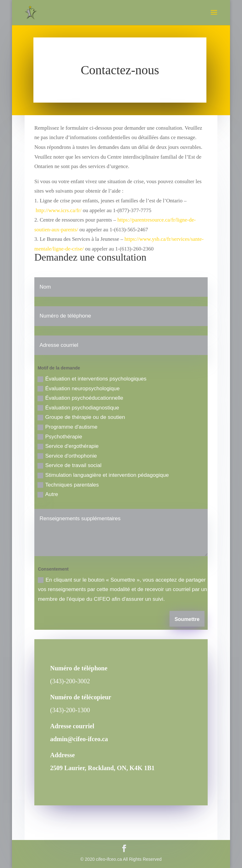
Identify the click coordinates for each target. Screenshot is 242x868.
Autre (48, 494)
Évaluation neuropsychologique (78, 389)
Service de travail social (69, 465)
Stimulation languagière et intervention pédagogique (103, 475)
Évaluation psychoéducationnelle (80, 398)
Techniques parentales (68, 485)
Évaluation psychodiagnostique (78, 408)
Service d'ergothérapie (68, 446)
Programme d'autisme (67, 427)
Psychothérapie (60, 437)
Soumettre (187, 619)
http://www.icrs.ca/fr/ (58, 210)
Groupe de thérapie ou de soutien (81, 417)
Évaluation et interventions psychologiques (92, 379)
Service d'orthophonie (67, 456)
